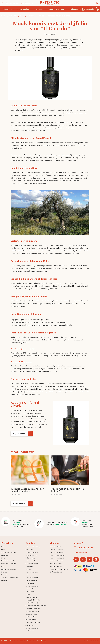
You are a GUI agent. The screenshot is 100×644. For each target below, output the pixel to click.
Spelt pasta (29, 550)
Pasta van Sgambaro (57, 553)
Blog (3, 558)
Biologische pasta (32, 553)
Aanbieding (29, 567)
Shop (3, 550)
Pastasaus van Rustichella (59, 569)
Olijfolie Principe (56, 567)
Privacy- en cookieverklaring (37, 641)
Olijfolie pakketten (32, 611)
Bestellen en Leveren (9, 569)
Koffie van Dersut (56, 572)
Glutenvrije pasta (32, 564)
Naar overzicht (20, 504)
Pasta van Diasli (55, 547)
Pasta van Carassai (56, 550)
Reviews (4, 575)
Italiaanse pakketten (33, 609)
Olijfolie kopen (19, 434)
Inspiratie (39, 9)
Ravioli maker (30, 592)
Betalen (4, 572)
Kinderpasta (30, 583)
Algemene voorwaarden (10, 578)
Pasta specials (30, 561)
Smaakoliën (30, 625)
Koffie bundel (30, 617)
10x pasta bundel (31, 614)
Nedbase (96, 641)
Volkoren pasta (31, 558)
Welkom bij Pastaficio (9, 553)
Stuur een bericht (80, 553)
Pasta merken (23, 9)
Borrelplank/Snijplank (33, 600)
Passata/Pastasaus (32, 572)
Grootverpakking (32, 586)
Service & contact (57, 9)
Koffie (28, 595)
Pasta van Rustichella (57, 555)
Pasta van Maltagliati (57, 558)
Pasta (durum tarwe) (33, 547)
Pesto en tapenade (32, 578)
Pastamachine (30, 589)
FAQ (3, 567)
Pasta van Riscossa (56, 561)
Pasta (27, 575)
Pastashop (7, 9)
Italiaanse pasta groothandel (82, 9)
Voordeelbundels (31, 597)
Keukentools (30, 631)
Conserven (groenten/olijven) (36, 606)
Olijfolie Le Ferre (56, 564)
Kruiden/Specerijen (32, 603)
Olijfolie (28, 569)
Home (3, 547)
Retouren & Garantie (9, 564)
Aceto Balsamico (31, 581)
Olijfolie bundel (31, 620)
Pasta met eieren (31, 555)
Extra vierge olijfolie (33, 623)
